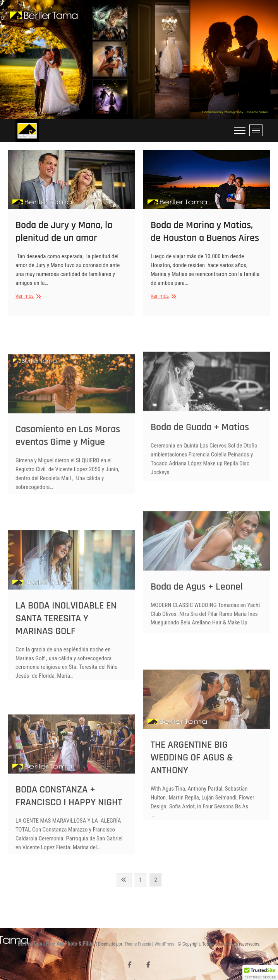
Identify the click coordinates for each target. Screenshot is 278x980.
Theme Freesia (138, 944)
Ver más (27, 301)
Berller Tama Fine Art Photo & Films (56, 944)
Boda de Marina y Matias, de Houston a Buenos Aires (205, 236)
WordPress (164, 944)
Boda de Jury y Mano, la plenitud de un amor (64, 236)
